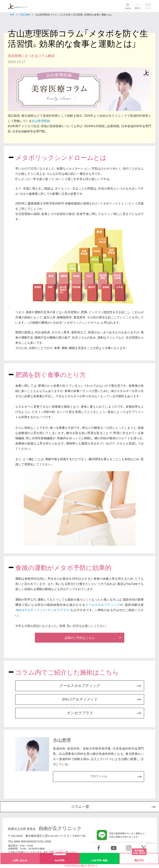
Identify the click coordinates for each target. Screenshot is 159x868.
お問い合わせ (20, 860)
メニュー (148, 8)
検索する (138, 8)
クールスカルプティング (103, 605)
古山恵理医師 (41, 121)
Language (128, 8)
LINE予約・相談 (99, 860)
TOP (12, 14)
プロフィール (99, 777)
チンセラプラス (58, 610)
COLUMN (25, 14)
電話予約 (139, 858)
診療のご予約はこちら (80, 638)
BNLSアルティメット (31, 610)
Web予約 (60, 857)
